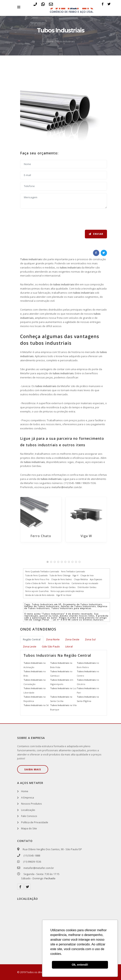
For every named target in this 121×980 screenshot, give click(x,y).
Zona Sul (90, 639)
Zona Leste (30, 646)
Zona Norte (53, 639)
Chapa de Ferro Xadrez (61, 579)
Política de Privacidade (35, 822)
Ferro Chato (41, 536)
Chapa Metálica (81, 579)
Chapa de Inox (87, 575)
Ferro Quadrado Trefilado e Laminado (42, 572)
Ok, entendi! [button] (80, 965)
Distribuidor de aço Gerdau (63, 587)
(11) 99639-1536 (31, 862)
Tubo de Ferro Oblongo (60, 575)
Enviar (96, 234)
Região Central (32, 639)
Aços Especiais (96, 579)
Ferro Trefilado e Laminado (73, 572)
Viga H (75, 575)
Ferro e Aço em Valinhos (59, 583)
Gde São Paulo (51, 646)
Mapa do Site (29, 828)
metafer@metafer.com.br (67, 487)
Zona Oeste (72, 639)
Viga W (86, 536)
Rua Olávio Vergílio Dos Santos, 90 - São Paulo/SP (52, 849)
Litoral (69, 646)
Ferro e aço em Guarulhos (37, 591)
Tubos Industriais (65, 41)
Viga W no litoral (64, 595)
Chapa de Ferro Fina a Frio (37, 579)
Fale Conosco (29, 816)
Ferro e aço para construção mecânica (67, 591)
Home (50, 41)
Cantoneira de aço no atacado (85, 583)
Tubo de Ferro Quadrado (36, 575)
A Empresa (28, 797)
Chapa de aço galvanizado (37, 587)
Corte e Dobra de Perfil (36, 583)
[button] (48, 562)
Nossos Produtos (31, 804)
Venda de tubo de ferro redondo (40, 595)
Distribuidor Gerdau (87, 587)
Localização (28, 810)
